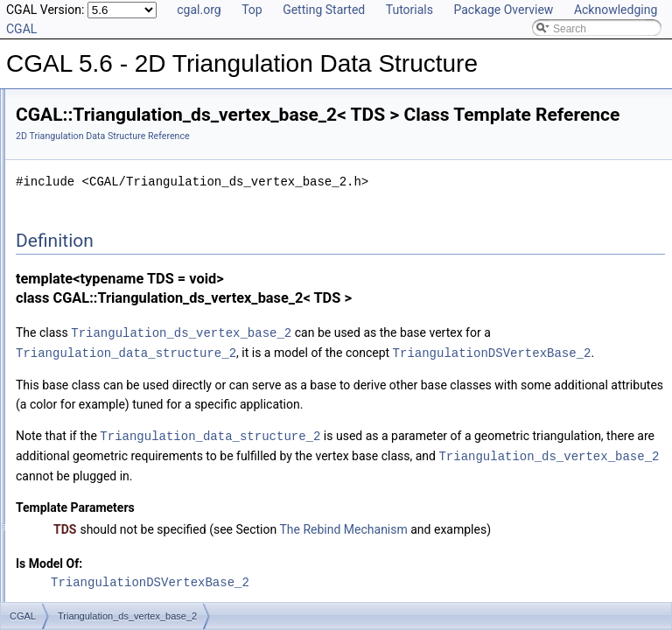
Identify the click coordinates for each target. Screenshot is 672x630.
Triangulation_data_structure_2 (116, 180)
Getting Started (324, 10)
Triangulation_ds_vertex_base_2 (120, 219)
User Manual (59, 122)
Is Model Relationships (83, 238)
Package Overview (503, 10)
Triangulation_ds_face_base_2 (115, 199)
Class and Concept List (84, 276)
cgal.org (199, 10)
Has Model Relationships (88, 257)
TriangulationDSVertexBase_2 (381, 395)
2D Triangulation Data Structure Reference (322, 161)
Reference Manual (73, 142)
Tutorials (409, 10)
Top (252, 10)
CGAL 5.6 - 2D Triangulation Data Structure (117, 103)
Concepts (66, 161)
